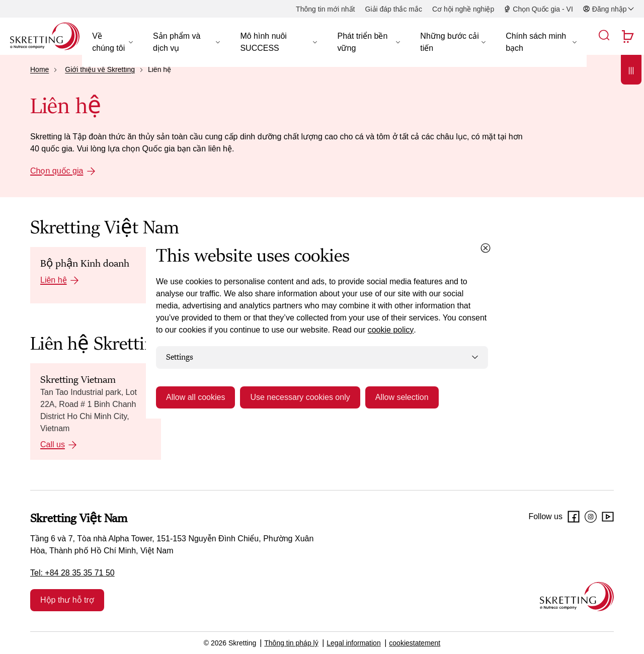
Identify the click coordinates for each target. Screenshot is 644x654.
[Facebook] (574, 517)
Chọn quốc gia (57, 171)
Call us (53, 444)
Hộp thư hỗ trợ (67, 600)
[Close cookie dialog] (486, 248)
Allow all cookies (195, 397)
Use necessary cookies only (300, 397)
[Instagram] (591, 517)
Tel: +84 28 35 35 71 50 (72, 573)
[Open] (631, 91)
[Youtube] (608, 517)
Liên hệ (54, 280)
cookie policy (391, 330)
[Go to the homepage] (577, 596)
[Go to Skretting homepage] (45, 36)
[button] (112, 42)
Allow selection (402, 397)
